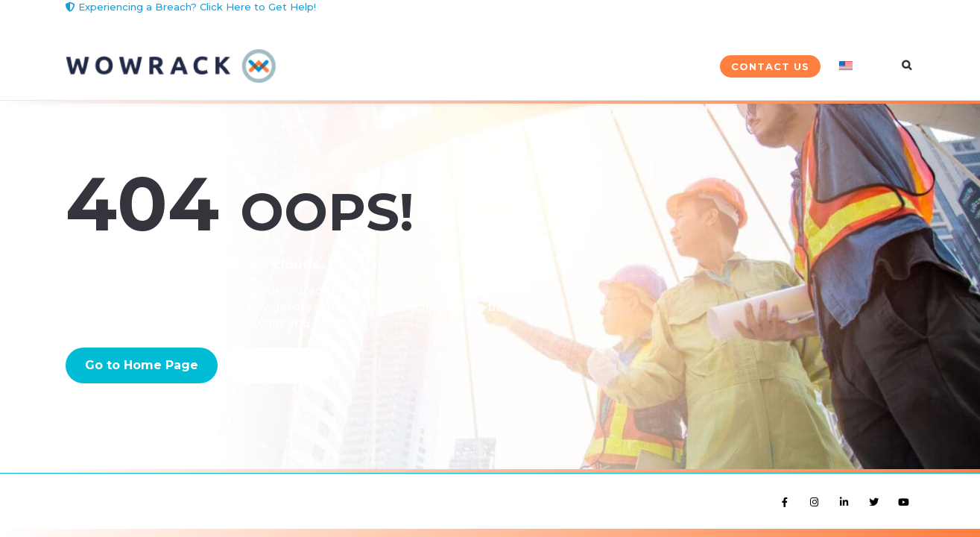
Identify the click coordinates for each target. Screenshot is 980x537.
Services (456, 66)
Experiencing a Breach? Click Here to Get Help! (191, 7)
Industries (561, 66)
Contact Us (770, 66)
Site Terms (88, 491)
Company (667, 66)
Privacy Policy (151, 491)
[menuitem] (859, 66)
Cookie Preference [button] (231, 491)
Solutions (353, 66)
